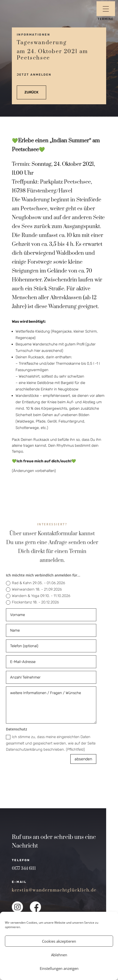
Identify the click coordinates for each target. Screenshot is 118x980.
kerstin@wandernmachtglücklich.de (54, 890)
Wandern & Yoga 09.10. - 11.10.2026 (38, 596)
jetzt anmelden (34, 75)
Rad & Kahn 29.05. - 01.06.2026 (36, 583)
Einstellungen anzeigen (59, 968)
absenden (83, 759)
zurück (31, 92)
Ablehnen (59, 955)
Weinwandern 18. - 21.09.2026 (34, 589)
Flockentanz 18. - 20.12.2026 (32, 602)
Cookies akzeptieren (59, 941)
